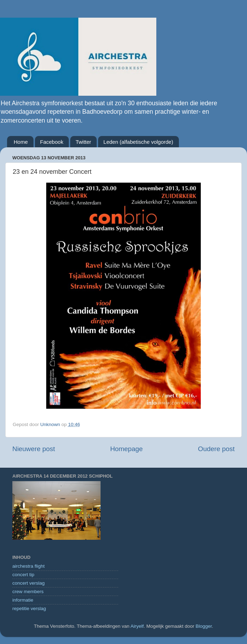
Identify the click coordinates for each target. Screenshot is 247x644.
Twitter (83, 142)
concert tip (23, 575)
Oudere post (216, 449)
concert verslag (29, 583)
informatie (23, 600)
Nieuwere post (34, 449)
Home (21, 142)
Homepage (126, 449)
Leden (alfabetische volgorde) (138, 142)
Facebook (52, 142)
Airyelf (137, 626)
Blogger (204, 626)
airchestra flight (29, 566)
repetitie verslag (29, 608)
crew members (28, 592)
